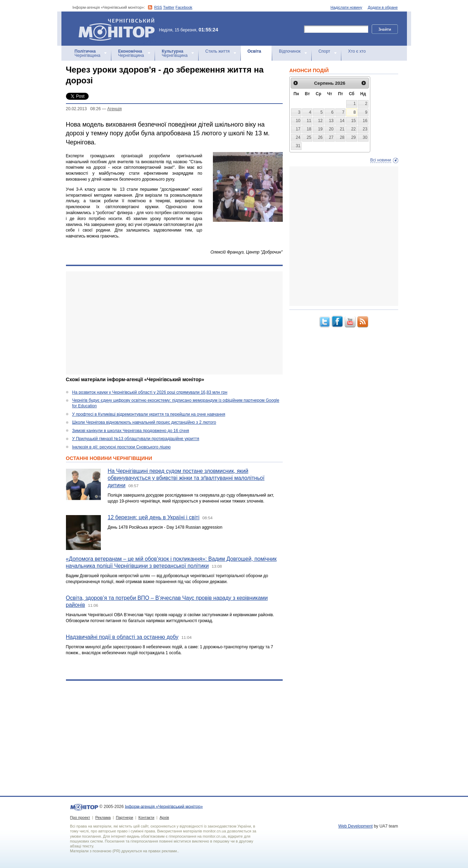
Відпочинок (290, 51)
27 (331, 137)
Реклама (103, 817)
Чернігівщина (88, 53)
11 (309, 121)
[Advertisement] (174, 323)
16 (365, 121)
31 (298, 146)
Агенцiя (114, 109)
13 (331, 121)
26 (320, 137)
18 (309, 129)
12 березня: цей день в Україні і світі (154, 517)
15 (353, 121)
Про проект (80, 817)
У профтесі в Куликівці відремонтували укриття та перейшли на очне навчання (149, 414)
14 (342, 121)
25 (309, 137)
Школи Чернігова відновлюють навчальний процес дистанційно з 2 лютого (144, 422)
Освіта (254, 51)
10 (298, 121)
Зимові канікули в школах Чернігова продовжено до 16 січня (131, 431)
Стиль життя (217, 51)
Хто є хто (357, 51)
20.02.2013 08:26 (83, 109)
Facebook (184, 7)
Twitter (169, 7)
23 (365, 129)
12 (320, 121)
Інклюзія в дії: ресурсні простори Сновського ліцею (122, 447)
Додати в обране (383, 7)
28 (342, 137)
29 (353, 137)
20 (331, 129)
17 (298, 129)
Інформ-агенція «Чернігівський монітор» (119, 29)
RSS (158, 7)
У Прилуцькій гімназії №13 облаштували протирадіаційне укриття (136, 439)
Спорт (324, 51)
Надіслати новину (346, 7)
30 (365, 137)
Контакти (146, 817)
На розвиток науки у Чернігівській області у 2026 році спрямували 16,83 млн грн (150, 392)
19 (320, 129)
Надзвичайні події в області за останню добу (122, 637)
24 (298, 137)
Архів (164, 817)
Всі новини (381, 160)
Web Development (355, 826)
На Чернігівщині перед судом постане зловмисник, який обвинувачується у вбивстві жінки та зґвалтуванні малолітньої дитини (186, 478)
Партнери (124, 817)
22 (353, 129)
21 (342, 129)
